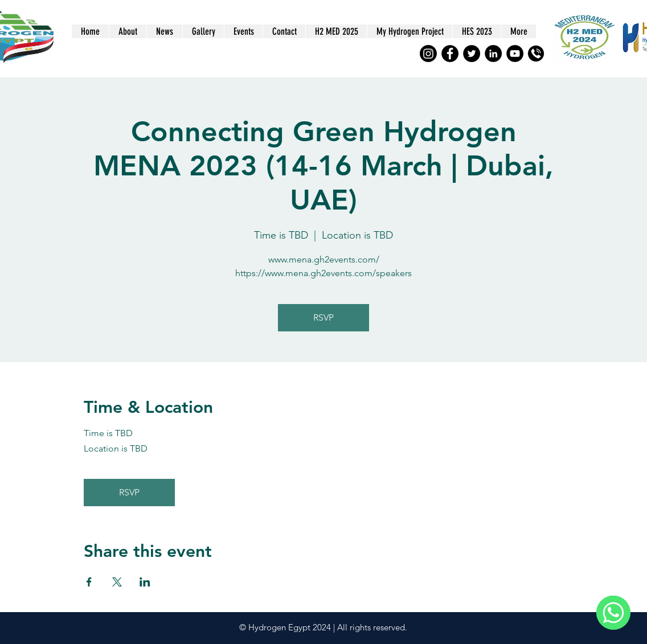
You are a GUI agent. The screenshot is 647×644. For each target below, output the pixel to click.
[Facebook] (450, 54)
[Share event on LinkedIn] (145, 582)
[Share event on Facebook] (89, 582)
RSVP (323, 317)
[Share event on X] (117, 582)
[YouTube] (515, 54)
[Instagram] (428, 54)
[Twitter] (472, 54)
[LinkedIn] (493, 54)
